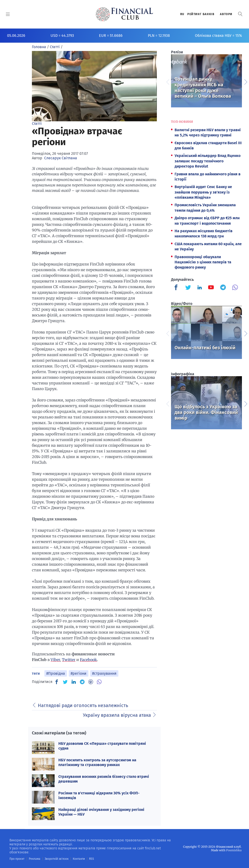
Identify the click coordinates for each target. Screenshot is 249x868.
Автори (226, 14)
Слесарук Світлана (61, 158)
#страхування (104, 673)
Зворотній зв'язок (57, 859)
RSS (92, 859)
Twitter (69, 660)
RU (182, 14)
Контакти (79, 859)
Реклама (35, 859)
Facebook (88, 660)
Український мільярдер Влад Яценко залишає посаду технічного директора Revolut (208, 161)
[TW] (65, 682)
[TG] (82, 682)
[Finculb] (177, 288)
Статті (37, 124)
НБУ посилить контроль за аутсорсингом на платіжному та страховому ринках (97, 762)
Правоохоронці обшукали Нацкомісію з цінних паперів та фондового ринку (203, 262)
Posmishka (234, 850)
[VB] (99, 682)
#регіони (79, 673)
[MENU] (8, 14)
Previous (167, 81)
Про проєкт (17, 859)
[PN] (91, 682)
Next (245, 81)
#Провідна (56, 673)
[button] (240, 14)
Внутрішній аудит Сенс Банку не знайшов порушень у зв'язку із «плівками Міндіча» (203, 192)
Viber (55, 660)
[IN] (74, 682)
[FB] (57, 682)
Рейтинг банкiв (201, 14)
